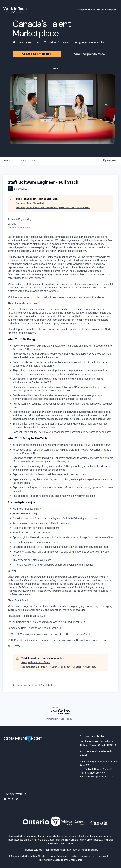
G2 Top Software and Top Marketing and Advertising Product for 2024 (46, 622)
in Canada (57, 634)
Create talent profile (37, 54)
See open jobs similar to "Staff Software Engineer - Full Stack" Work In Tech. (53, 207)
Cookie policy (66, 719)
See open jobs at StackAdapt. (30, 203)
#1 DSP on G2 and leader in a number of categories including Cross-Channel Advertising (57, 640)
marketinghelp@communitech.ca (81, 850)
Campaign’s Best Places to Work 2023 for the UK (35, 628)
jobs (23, 161)
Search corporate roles (88, 54)
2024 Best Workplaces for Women (27, 634)
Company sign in (86, 10)
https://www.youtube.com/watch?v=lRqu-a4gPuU (78, 297)
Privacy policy (52, 719)
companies (9, 161)
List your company (107, 10)
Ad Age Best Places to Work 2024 (26, 616)
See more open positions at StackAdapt (33, 685)
